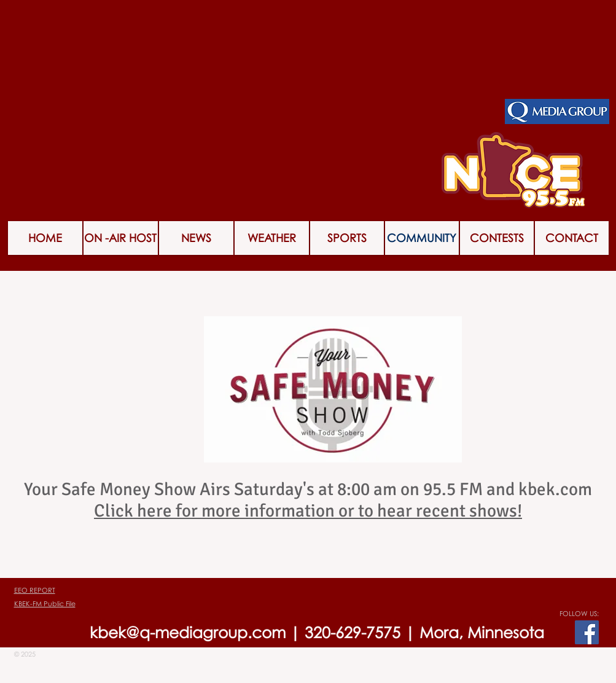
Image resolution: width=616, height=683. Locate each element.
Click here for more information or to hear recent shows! (308, 511)
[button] (497, 238)
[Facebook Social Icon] (587, 632)
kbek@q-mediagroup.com (188, 632)
